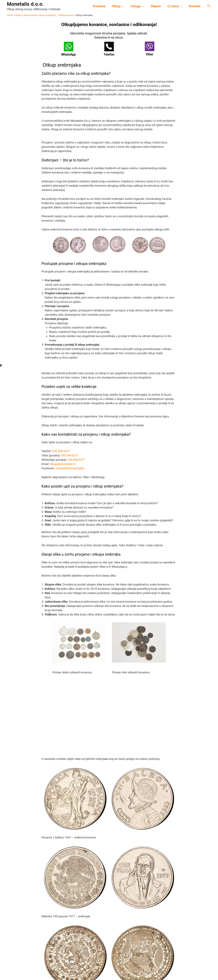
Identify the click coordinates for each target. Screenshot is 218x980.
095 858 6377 (61, 451)
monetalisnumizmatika (70, 468)
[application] (122, 6)
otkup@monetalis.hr (63, 464)
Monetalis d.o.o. (25, 4)
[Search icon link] (209, 6)
